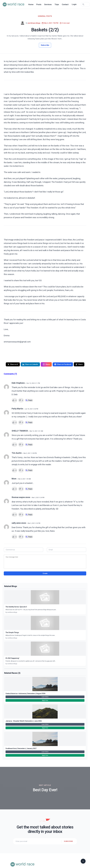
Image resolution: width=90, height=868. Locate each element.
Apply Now (45, 700)
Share (46, 364)
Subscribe (45, 45)
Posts (39, 4)
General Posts (45, 16)
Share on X (13, 364)
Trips (57, 4)
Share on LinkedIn (30, 364)
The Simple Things (12, 632)
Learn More (45, 697)
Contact (65, 4)
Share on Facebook (63, 364)
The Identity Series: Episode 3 (16, 607)
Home (31, 4)
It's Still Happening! (12, 658)
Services (48, 4)
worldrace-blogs (34, 23)
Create (45, 573)
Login (74, 4)
